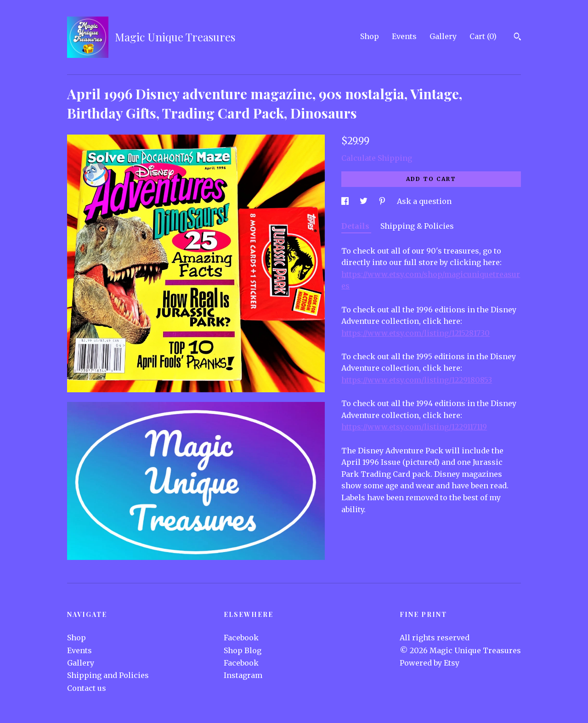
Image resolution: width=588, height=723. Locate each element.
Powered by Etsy (430, 663)
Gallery (443, 36)
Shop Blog (243, 650)
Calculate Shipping (377, 158)
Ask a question (424, 201)
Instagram (243, 675)
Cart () (483, 36)
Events (404, 36)
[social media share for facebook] (346, 201)
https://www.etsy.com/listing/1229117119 (414, 427)
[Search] (517, 38)
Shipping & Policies (417, 226)
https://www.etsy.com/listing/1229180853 (417, 380)
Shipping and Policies (108, 675)
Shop (370, 36)
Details (356, 226)
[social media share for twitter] (365, 201)
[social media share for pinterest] (383, 201)
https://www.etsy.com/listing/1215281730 (416, 333)
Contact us (87, 688)
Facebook (241, 638)
